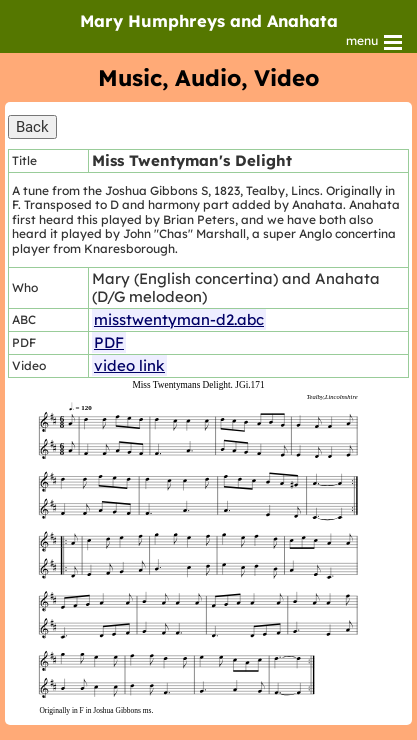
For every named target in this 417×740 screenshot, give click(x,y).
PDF (109, 342)
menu (375, 42)
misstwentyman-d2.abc (179, 319)
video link (129, 365)
